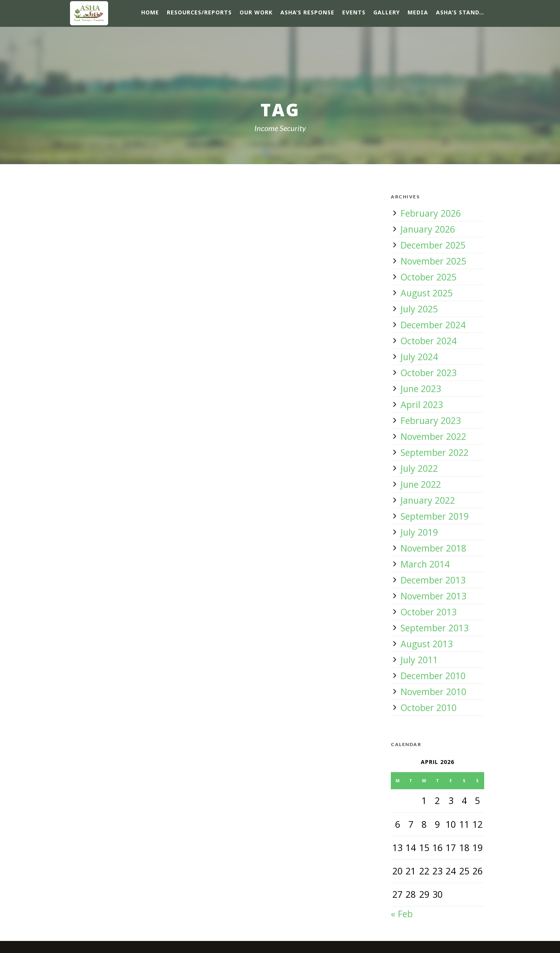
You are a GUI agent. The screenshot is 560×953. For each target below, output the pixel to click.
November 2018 (433, 548)
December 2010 (433, 676)
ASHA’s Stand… (460, 12)
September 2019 (435, 516)
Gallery (387, 12)
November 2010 (433, 692)
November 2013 (433, 596)
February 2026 (431, 213)
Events (354, 12)
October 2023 (429, 373)
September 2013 (435, 628)
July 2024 (419, 357)
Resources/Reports (199, 12)
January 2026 (428, 229)
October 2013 (429, 612)
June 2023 (421, 389)
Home (150, 12)
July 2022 (419, 468)
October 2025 (429, 277)
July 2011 (419, 660)
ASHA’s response (307, 12)
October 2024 (429, 341)
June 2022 (421, 484)
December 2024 (433, 325)
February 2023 (431, 420)
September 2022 (435, 452)
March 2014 (425, 564)
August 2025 (427, 293)
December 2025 (433, 245)
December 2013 (433, 580)
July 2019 (419, 532)
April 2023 (422, 405)
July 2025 (419, 309)
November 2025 (433, 261)
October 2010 (429, 708)
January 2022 (428, 500)
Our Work (256, 12)
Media (418, 12)
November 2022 (433, 436)
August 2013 (427, 644)
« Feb (402, 914)
